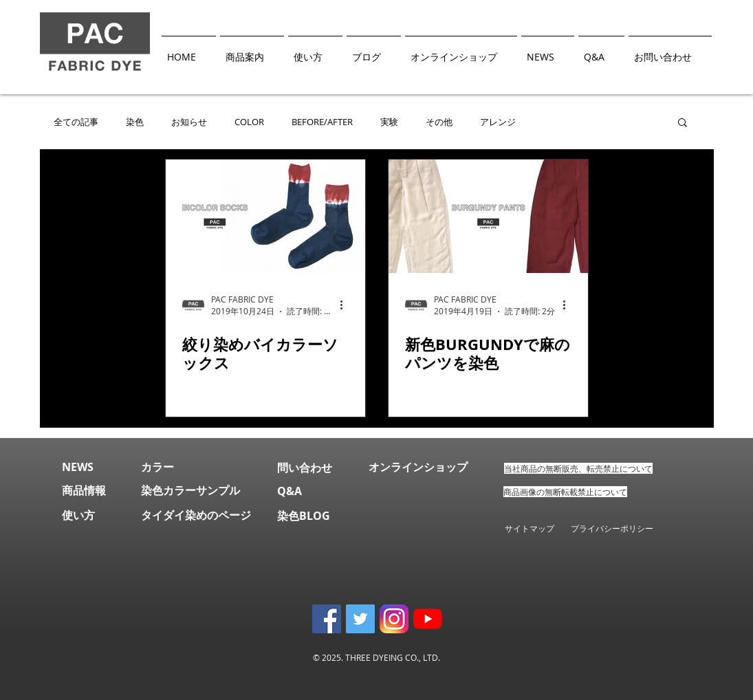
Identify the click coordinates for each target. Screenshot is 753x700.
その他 (439, 122)
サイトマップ (530, 528)
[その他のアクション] (347, 305)
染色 (135, 122)
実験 (389, 122)
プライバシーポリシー (620, 528)
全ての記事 (76, 122)
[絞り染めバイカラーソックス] (265, 216)
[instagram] (394, 619)
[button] (683, 123)
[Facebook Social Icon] (327, 619)
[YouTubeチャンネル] (428, 619)
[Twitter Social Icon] (360, 619)
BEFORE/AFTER (322, 122)
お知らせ (189, 122)
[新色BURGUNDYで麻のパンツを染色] (488, 216)
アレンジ (498, 122)
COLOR (249, 122)
